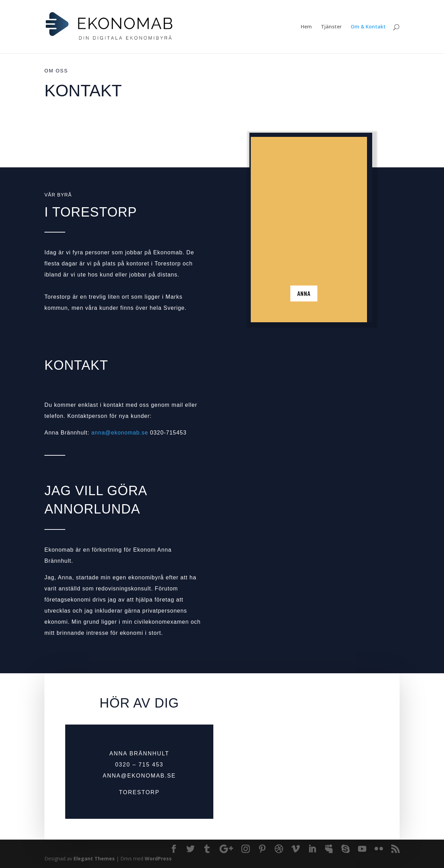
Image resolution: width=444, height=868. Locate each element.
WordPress (158, 858)
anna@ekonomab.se (120, 433)
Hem (306, 27)
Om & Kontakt (368, 27)
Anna (304, 302)
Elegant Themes (94, 858)
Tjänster (331, 27)
